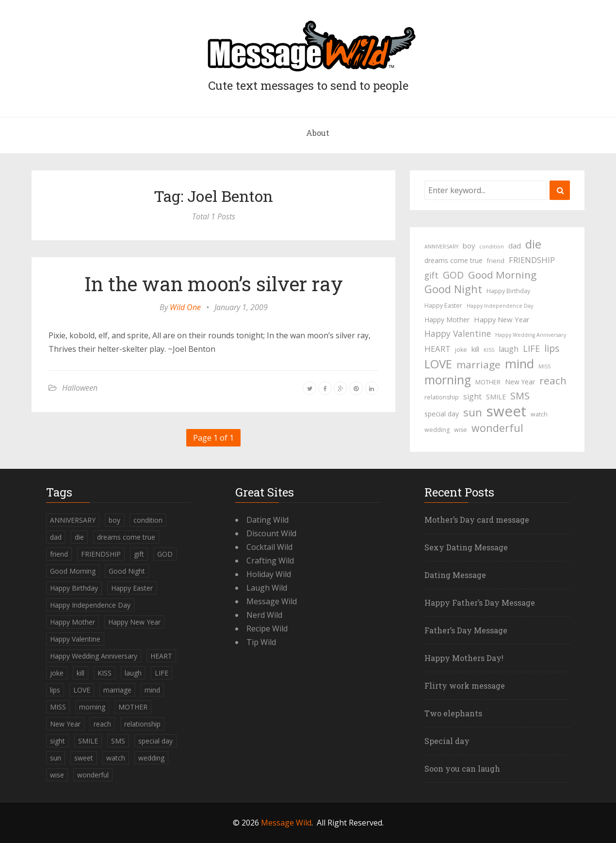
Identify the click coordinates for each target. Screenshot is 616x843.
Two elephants (453, 713)
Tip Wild (261, 642)
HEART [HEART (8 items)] (438, 349)
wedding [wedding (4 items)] (437, 430)
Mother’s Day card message (477, 520)
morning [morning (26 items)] (448, 380)
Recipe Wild (267, 628)
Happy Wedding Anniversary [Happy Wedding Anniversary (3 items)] (531, 335)
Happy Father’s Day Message (480, 603)
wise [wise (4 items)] (461, 430)
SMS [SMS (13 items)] (520, 396)
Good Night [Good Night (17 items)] (453, 289)
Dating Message (455, 575)
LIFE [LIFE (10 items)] (531, 348)
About (318, 133)
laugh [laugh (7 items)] (509, 349)
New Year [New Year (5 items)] (520, 382)
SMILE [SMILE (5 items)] (496, 397)
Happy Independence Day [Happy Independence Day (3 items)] (500, 306)
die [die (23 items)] (533, 244)
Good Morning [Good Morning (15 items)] (502, 275)
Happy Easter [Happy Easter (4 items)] (443, 306)
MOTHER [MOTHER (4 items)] (488, 382)
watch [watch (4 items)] (539, 414)
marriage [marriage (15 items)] (478, 364)
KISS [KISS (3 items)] (489, 350)
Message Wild (272, 601)
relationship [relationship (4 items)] (442, 397)
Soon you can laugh (462, 769)
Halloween (80, 388)
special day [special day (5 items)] (442, 414)
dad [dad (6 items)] (515, 246)
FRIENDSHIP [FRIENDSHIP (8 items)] (532, 260)
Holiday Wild (269, 574)
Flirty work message (465, 686)
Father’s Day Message (466, 630)
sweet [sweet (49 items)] (506, 411)
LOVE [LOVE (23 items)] (438, 364)
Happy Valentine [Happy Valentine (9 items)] (458, 333)
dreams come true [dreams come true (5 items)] (454, 260)
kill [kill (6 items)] (475, 349)
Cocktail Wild (269, 547)
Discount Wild (271, 533)
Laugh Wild (267, 588)
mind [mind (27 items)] (519, 364)
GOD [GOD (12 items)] (453, 275)
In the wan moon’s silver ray (214, 284)
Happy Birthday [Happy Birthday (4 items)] (508, 291)
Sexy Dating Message (466, 547)
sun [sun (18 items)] (473, 413)
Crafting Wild (270, 561)
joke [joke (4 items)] (461, 350)
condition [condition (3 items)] (492, 247)
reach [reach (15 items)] (553, 380)
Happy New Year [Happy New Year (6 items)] (502, 319)
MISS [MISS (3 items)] (544, 366)
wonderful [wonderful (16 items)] (497, 428)
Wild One (185, 307)
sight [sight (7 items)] (472, 397)
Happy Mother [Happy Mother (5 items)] (447, 320)
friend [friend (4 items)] (496, 261)
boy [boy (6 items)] (469, 246)
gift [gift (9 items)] (431, 275)
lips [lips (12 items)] (552, 348)
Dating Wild (267, 520)
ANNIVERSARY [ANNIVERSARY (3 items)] (441, 247)
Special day (447, 741)
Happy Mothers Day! (464, 658)
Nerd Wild (264, 615)
